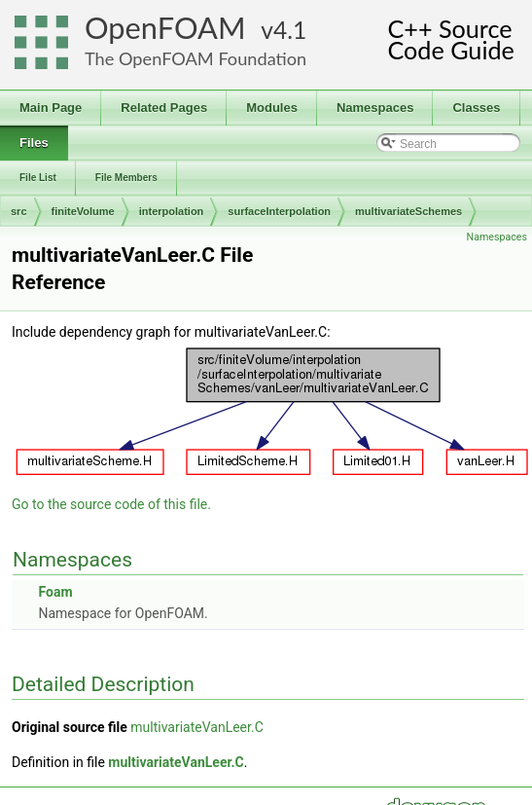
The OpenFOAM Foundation (195, 58)
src (19, 211)
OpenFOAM (165, 28)
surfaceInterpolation (279, 211)
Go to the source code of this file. (111, 504)
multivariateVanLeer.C (197, 727)
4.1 (290, 30)
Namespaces (497, 237)
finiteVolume (83, 211)
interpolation (172, 211)
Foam (55, 592)
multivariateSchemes (408, 211)
